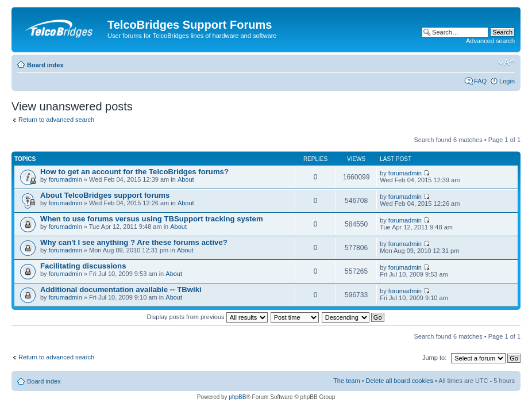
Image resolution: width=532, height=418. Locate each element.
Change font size (506, 63)
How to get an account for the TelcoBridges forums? (134, 172)
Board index (45, 65)
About (186, 179)
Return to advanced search (56, 120)
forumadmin (65, 179)
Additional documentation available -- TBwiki (121, 289)
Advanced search (490, 41)
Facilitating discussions (83, 266)
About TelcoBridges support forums (105, 195)
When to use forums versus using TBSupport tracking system (152, 219)
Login (507, 81)
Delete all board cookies (400, 381)
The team (346, 381)
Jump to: (434, 358)
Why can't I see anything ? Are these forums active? (134, 242)
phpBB (237, 397)
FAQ (480, 81)
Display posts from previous (207, 317)
